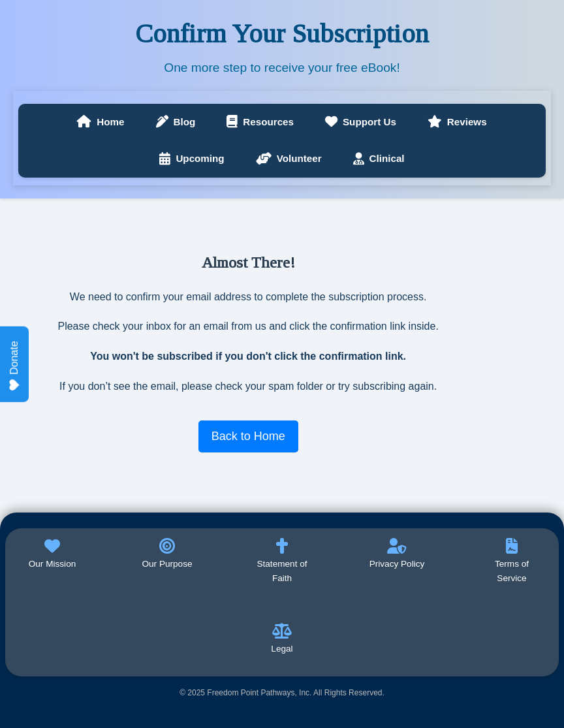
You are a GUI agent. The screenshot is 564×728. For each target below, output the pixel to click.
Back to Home (248, 436)
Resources (260, 122)
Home (101, 122)
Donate (14, 366)
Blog (176, 122)
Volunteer (289, 159)
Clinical (379, 159)
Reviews (457, 122)
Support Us (361, 122)
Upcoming (192, 159)
